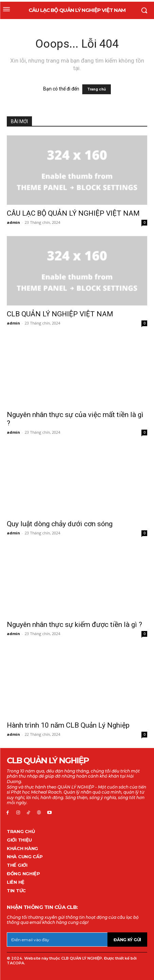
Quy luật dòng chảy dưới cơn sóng (60, 524)
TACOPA (15, 963)
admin (13, 222)
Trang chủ (97, 89)
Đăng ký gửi (127, 940)
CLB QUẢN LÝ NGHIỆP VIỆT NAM (60, 314)
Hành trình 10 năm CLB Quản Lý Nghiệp (68, 725)
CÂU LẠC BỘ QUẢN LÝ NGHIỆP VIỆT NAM (73, 213)
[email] (57, 940)
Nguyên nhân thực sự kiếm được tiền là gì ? (74, 625)
